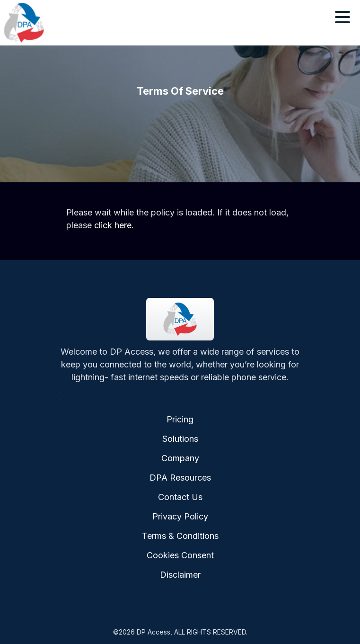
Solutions (180, 439)
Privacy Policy (180, 516)
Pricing (180, 419)
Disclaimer (180, 575)
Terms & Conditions (180, 536)
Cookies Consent (180, 555)
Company (180, 458)
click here (113, 225)
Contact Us (180, 497)
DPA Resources (180, 478)
